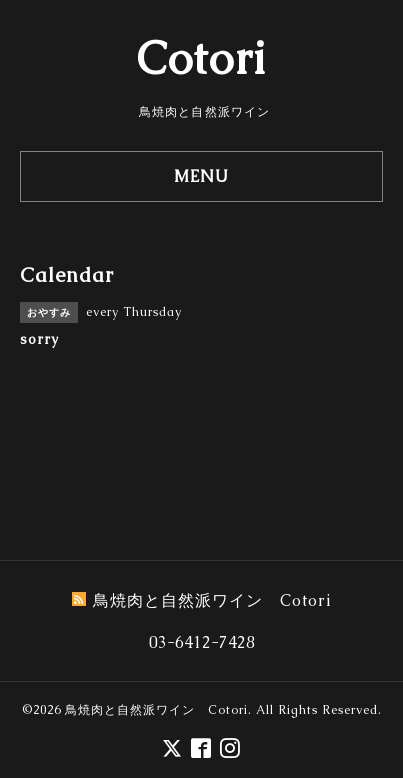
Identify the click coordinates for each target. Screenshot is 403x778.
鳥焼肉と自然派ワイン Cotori (156, 710)
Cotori (201, 58)
